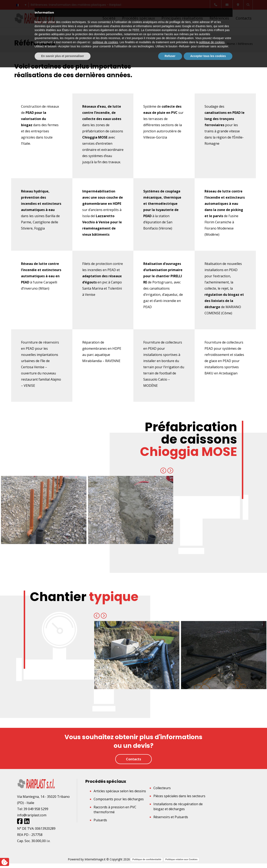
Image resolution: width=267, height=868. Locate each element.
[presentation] (163, 471)
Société (109, 18)
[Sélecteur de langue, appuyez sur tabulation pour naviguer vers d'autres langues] (21, 5)
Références (219, 18)
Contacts (244, 18)
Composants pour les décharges (119, 799)
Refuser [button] (170, 857)
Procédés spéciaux (138, 18)
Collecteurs (162, 788)
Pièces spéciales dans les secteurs (179, 796)
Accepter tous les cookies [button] (208, 857)
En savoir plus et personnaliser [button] (63, 857)
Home (231, 44)
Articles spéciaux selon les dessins (120, 791)
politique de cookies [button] (105, 843)
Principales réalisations (182, 18)
